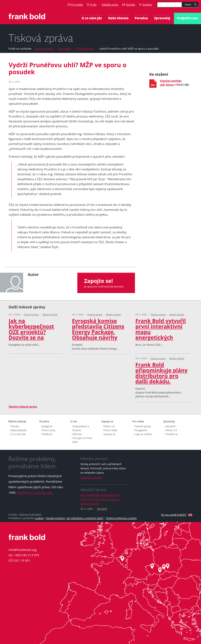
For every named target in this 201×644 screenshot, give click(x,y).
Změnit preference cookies (121, 518)
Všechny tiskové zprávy (23, 407)
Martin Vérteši (50, 314)
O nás (92, 5)
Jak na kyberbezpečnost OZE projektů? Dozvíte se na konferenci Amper (33, 332)
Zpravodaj (162, 18)
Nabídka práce (110, 5)
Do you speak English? (174, 515)
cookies (39, 518)
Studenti (146, 5)
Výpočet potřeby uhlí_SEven (171, 83)
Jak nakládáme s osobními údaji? (85, 518)
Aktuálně (102, 509)
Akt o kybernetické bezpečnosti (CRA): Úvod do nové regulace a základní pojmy (100, 499)
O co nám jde (92, 18)
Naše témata (118, 18)
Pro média (75, 5)
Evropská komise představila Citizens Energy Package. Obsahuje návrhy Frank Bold (98, 332)
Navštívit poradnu (91, 478)
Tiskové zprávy (85, 49)
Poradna (141, 18)
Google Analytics (56, 518)
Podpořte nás (187, 18)
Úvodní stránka (44, 49)
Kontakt (128, 5)
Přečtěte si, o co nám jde (35, 492)
